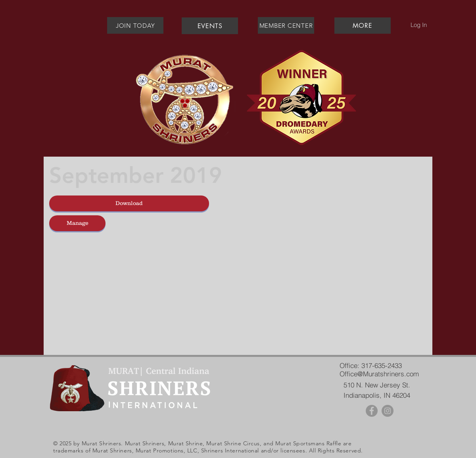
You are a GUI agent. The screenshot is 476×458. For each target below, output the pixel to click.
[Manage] (77, 223)
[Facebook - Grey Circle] (372, 411)
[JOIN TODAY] (135, 25)
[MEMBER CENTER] (286, 25)
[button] (362, 26)
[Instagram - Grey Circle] (388, 411)
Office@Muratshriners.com (379, 374)
